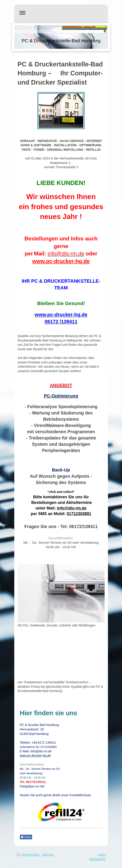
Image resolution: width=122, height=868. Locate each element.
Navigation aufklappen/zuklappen (61, 13)
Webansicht (98, 859)
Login (102, 855)
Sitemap (48, 855)
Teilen (26, 837)
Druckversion (28, 855)
